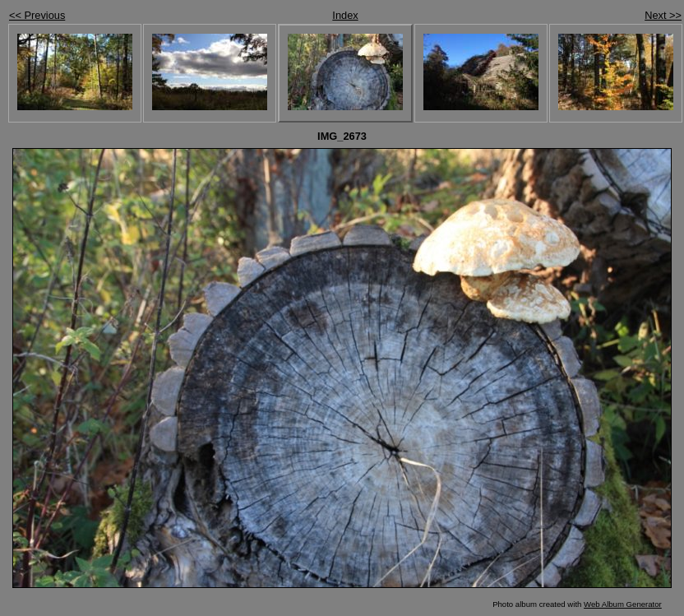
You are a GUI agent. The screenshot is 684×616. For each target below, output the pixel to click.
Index (345, 15)
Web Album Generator (623, 604)
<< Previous (37, 15)
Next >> (663, 15)
